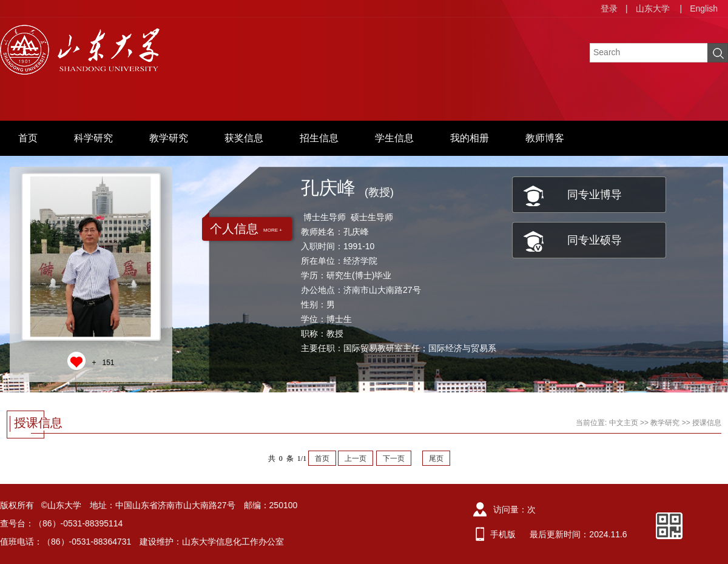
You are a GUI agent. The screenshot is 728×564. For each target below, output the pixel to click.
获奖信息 (244, 138)
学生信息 (394, 138)
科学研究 (93, 138)
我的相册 (470, 138)
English (704, 8)
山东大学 (653, 8)
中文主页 (624, 423)
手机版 (503, 534)
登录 (609, 8)
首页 (28, 138)
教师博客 (545, 138)
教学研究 (169, 138)
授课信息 (707, 423)
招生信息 (319, 138)
